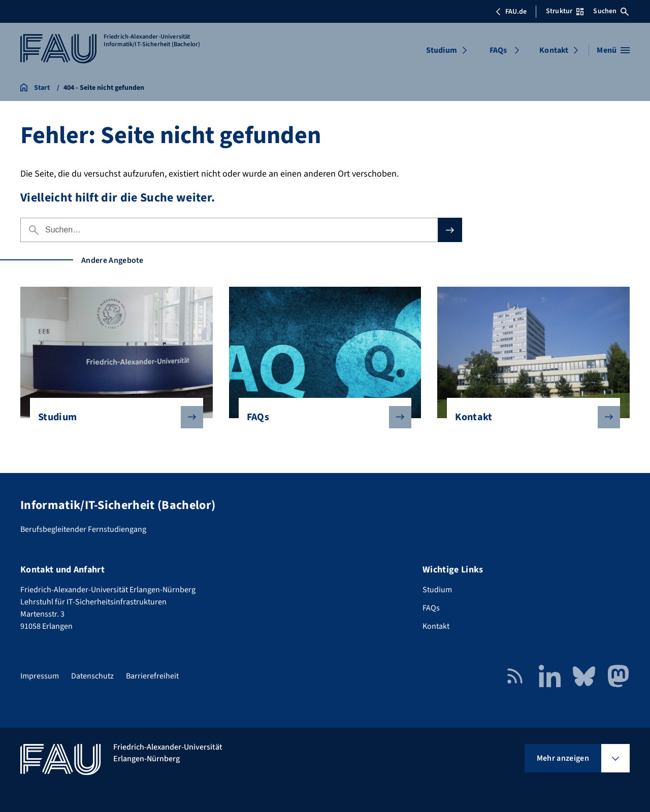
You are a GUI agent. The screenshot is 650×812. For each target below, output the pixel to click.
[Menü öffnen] (613, 50)
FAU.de (511, 12)
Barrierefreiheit (152, 676)
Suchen (611, 11)
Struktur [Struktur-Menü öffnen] (565, 11)
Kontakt (554, 50)
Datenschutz (92, 676)
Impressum (40, 676)
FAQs (498, 50)
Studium (442, 50)
